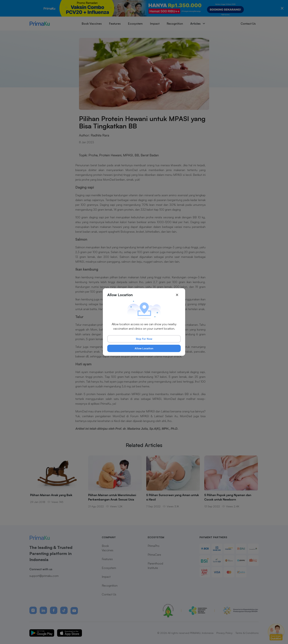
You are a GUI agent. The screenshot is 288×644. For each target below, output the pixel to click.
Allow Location (144, 348)
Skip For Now (144, 339)
